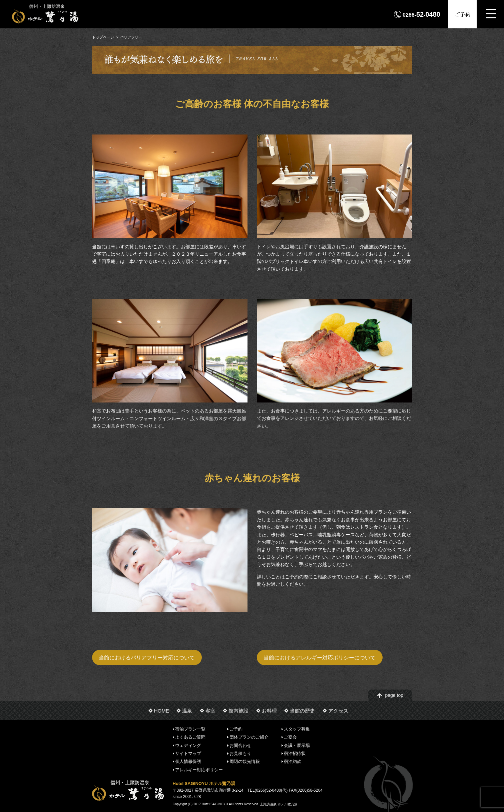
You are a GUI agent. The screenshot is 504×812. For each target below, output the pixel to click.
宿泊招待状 (295, 753)
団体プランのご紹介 (249, 737)
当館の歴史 (302, 711)
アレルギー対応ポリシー (199, 769)
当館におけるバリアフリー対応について (147, 658)
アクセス (338, 711)
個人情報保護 (188, 761)
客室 (210, 711)
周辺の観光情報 (245, 761)
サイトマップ (188, 753)
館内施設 (238, 711)
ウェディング (188, 745)
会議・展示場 (297, 745)
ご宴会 (290, 737)
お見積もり (240, 753)
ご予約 (463, 14)
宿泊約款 (293, 761)
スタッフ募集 (297, 729)
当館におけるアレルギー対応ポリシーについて (320, 658)
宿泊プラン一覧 (190, 729)
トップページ (103, 37)
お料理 (269, 711)
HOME (162, 711)
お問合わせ (240, 745)
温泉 (187, 711)
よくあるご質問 (190, 737)
